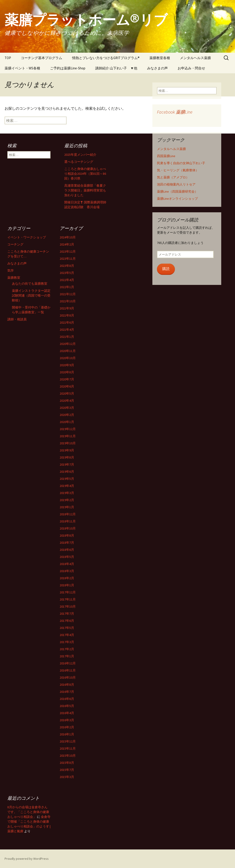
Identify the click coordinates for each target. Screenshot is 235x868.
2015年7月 (67, 770)
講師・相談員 (17, 319)
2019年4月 (67, 486)
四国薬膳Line (166, 156)
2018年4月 (67, 564)
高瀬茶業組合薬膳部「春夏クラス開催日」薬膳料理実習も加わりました (85, 190)
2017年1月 (67, 656)
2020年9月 (67, 365)
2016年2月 (67, 727)
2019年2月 (67, 500)
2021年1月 (67, 337)
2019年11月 (68, 436)
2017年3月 (67, 642)
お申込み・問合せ (191, 68)
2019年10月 (68, 443)
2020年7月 (67, 379)
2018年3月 (67, 571)
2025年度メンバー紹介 (80, 155)
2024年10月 (68, 237)
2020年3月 (67, 408)
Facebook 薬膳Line (175, 112)
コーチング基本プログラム (42, 58)
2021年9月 (67, 308)
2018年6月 (67, 550)
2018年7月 (67, 543)
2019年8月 (67, 457)
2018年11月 (68, 521)
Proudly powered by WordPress (27, 859)
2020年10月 (68, 358)
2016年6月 (67, 699)
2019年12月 (68, 429)
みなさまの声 (157, 68)
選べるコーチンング (79, 162)
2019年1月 (67, 507)
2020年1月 (67, 422)
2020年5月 (67, 393)
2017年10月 (68, 606)
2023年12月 (68, 251)
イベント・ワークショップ (27, 237)
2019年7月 (67, 464)
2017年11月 (68, 599)
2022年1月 (67, 287)
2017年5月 (67, 628)
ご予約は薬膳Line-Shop (68, 68)
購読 (166, 269)
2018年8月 (67, 535)
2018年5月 (67, 557)
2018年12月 (68, 514)
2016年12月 (68, 663)
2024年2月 (67, 244)
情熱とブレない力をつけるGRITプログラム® (106, 58)
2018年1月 (67, 585)
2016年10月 (68, 677)
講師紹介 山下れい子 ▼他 (116, 68)
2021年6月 (67, 322)
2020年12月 (68, 344)
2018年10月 (68, 528)
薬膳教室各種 (160, 58)
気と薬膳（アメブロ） (173, 177)
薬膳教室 (14, 278)
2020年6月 (67, 386)
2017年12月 (68, 592)
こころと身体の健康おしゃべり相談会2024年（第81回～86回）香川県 (85, 174)
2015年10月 (68, 756)
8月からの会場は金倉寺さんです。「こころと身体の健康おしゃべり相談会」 (28, 812)
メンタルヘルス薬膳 (195, 58)
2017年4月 (67, 635)
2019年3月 (67, 493)
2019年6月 (67, 472)
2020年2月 (67, 415)
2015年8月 (67, 763)
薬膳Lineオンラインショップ (177, 199)
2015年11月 (68, 748)
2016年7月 (67, 692)
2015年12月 (68, 741)
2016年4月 (67, 713)
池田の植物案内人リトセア (176, 184)
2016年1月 (67, 734)
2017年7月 (67, 614)
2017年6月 (67, 621)
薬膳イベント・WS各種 (22, 68)
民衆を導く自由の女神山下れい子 (181, 163)
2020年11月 (68, 351)
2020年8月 (67, 372)
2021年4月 (67, 330)
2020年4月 (67, 401)
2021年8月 (67, 315)
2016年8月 (67, 685)
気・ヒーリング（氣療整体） (178, 170)
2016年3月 (67, 720)
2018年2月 (67, 578)
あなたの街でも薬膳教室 (30, 284)
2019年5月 (67, 479)
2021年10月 (68, 301)
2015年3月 (67, 777)
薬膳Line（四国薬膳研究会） (177, 191)
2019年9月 (67, 450)
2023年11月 (68, 259)
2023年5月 (67, 273)
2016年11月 (68, 670)
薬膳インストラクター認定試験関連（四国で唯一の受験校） (31, 295)
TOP (8, 58)
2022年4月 (67, 280)
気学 (11, 270)
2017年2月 (67, 649)
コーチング (15, 244)
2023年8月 (67, 266)
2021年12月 (68, 294)
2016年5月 (67, 706)
